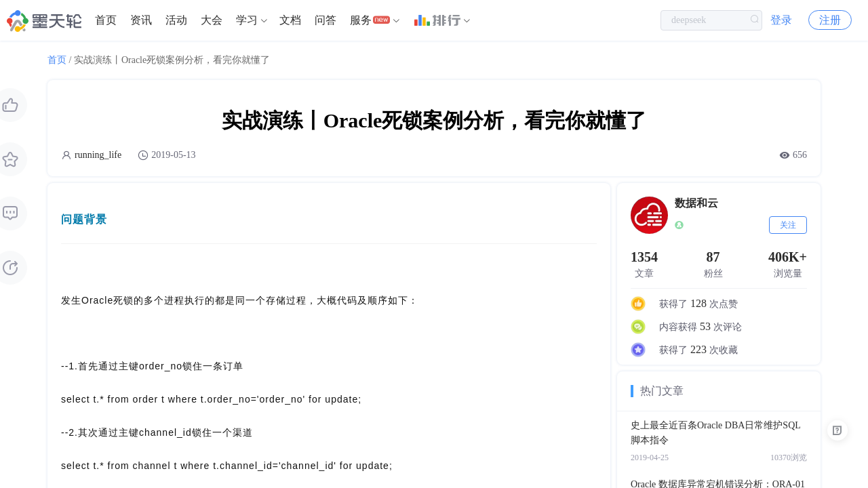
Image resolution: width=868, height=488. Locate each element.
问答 (325, 20)
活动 (176, 20)
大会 (212, 20)
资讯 (141, 20)
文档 (290, 20)
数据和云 (696, 203)
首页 (106, 20)
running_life (98, 155)
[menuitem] (106, 20)
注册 (830, 20)
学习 (247, 20)
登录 (781, 20)
